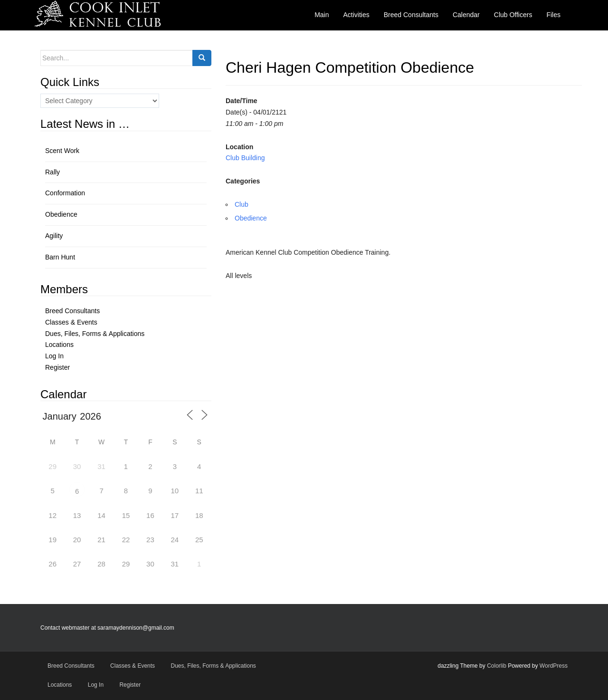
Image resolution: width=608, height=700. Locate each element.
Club (242, 204)
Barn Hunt (60, 257)
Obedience (251, 218)
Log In (54, 356)
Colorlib (497, 666)
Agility (54, 236)
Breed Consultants (72, 311)
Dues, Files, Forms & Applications (95, 334)
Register (57, 367)
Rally (52, 172)
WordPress (554, 666)
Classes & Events (71, 322)
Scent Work (62, 151)
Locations (59, 345)
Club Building (245, 158)
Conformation (65, 193)
